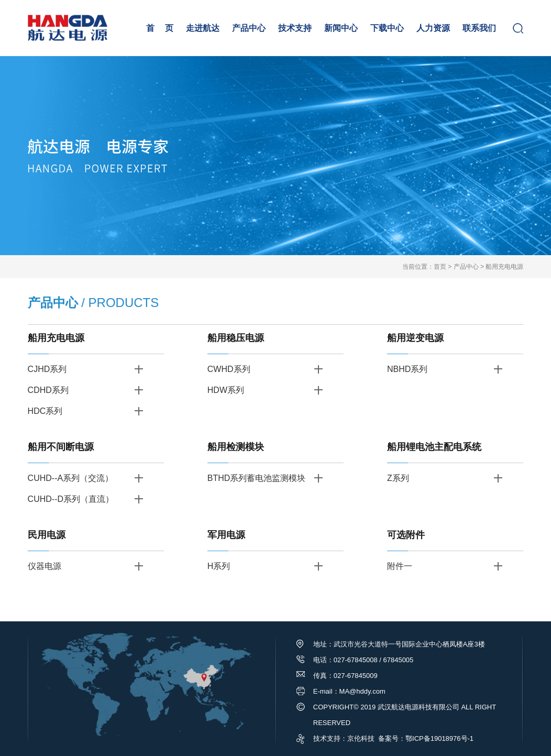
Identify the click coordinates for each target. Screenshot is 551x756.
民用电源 (47, 535)
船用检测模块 (236, 447)
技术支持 (295, 28)
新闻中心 (341, 28)
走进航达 (203, 28)
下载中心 (387, 28)
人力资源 (433, 28)
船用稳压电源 (236, 338)
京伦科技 (361, 738)
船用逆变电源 (415, 338)
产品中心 (249, 28)
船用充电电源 (504, 267)
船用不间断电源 (61, 447)
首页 (440, 267)
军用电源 (226, 535)
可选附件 (406, 535)
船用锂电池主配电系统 (434, 447)
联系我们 (479, 28)
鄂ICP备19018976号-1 (439, 738)
